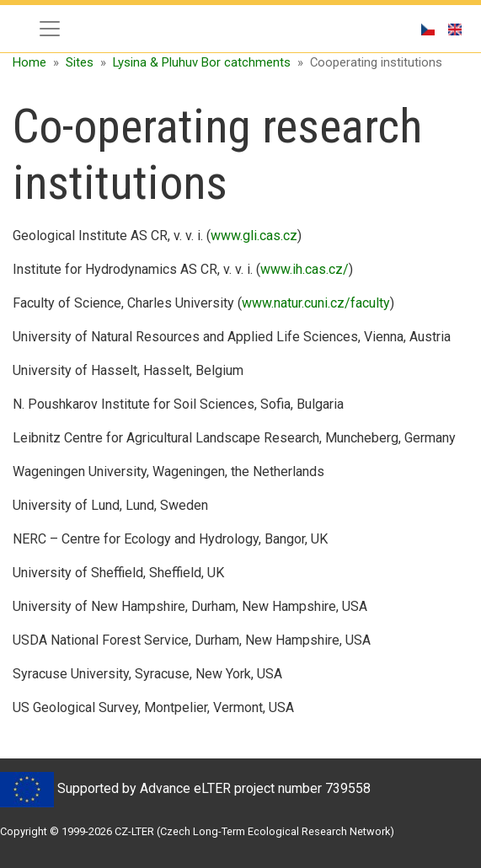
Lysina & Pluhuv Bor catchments (202, 62)
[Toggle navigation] (50, 29)
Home (29, 62)
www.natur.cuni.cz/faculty (316, 303)
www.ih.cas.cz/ (305, 269)
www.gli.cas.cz (254, 236)
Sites (80, 62)
